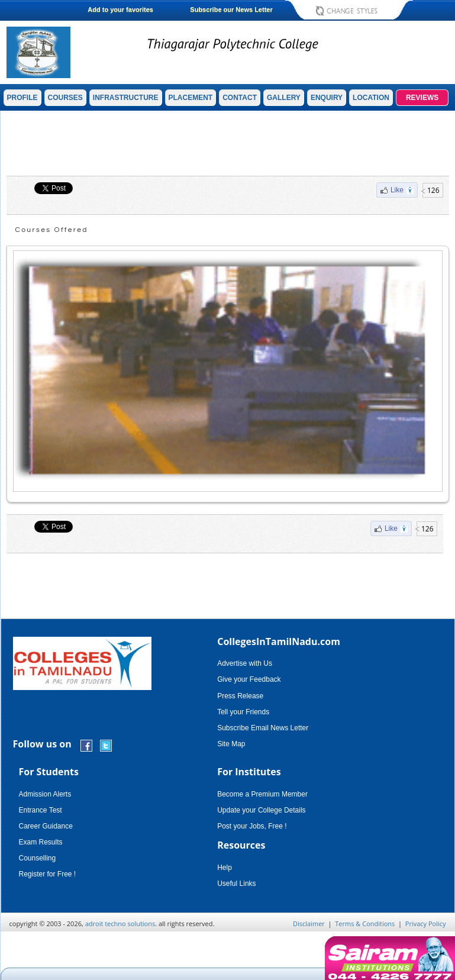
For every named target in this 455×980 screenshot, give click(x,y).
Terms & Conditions (365, 923)
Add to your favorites (120, 9)
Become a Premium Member (262, 794)
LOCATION (371, 98)
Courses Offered (52, 230)
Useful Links (236, 884)
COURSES (65, 98)
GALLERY (284, 98)
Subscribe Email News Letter (263, 728)
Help (225, 868)
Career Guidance (46, 826)
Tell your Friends (243, 712)
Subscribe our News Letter (231, 9)
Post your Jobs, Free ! (252, 826)
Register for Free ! (48, 874)
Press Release (240, 696)
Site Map (231, 744)
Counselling (38, 858)
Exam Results (41, 842)
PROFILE (22, 98)
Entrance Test (41, 810)
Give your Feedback (249, 679)
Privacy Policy (426, 923)
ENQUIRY (327, 98)
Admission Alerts (45, 794)
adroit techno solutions (120, 923)
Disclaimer (309, 923)
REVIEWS (422, 98)
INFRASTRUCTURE (126, 98)
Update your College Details (261, 810)
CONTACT (240, 98)
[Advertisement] (228, 143)
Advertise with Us (245, 663)
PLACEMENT (191, 98)
